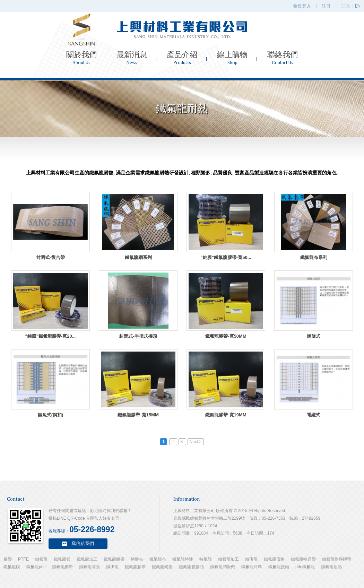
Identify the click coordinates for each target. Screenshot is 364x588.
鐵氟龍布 (158, 559)
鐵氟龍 (41, 559)
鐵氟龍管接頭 (191, 567)
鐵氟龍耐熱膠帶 (337, 559)
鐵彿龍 (112, 567)
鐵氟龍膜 (12, 567)
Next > (196, 442)
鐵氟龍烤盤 (162, 567)
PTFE (23, 559)
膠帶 (8, 559)
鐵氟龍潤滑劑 (223, 567)
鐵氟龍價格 (274, 559)
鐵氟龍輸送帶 (303, 559)
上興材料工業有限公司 (182, 29)
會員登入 (302, 6)
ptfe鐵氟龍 (305, 567)
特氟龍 (206, 559)
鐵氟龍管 (62, 559)
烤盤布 (137, 559)
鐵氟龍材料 (252, 567)
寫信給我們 (83, 543)
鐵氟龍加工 (87, 559)
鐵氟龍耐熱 (331, 567)
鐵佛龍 (251, 559)
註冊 (326, 6)
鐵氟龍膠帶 (114, 559)
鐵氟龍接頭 (279, 567)
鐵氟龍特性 (183, 559)
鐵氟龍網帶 (62, 567)
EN (358, 6)
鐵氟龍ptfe (36, 567)
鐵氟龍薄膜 (89, 567)
